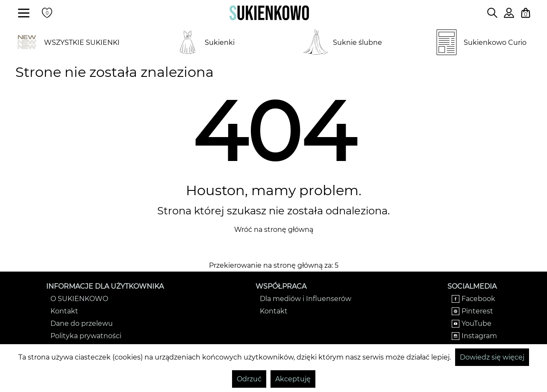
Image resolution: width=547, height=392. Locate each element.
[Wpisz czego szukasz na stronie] (492, 13)
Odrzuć (249, 379)
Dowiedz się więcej (492, 357)
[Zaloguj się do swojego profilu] (509, 16)
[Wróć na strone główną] (269, 13)
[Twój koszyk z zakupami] (526, 13)
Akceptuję (293, 379)
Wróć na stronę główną (274, 230)
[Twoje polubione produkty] (47, 13)
